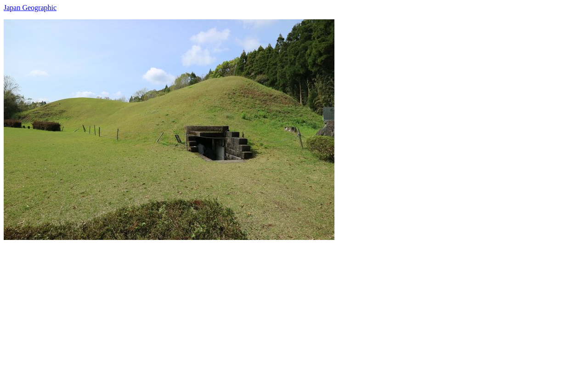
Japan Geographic (30, 8)
